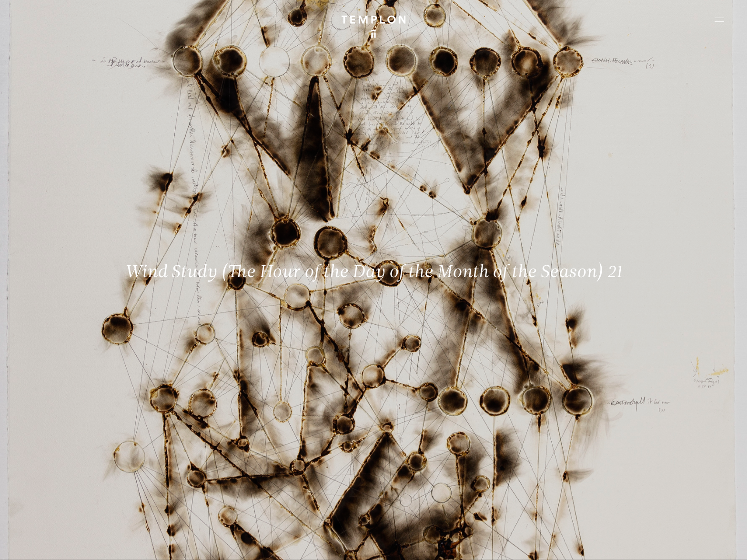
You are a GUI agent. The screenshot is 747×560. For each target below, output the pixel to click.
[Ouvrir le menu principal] (719, 20)
